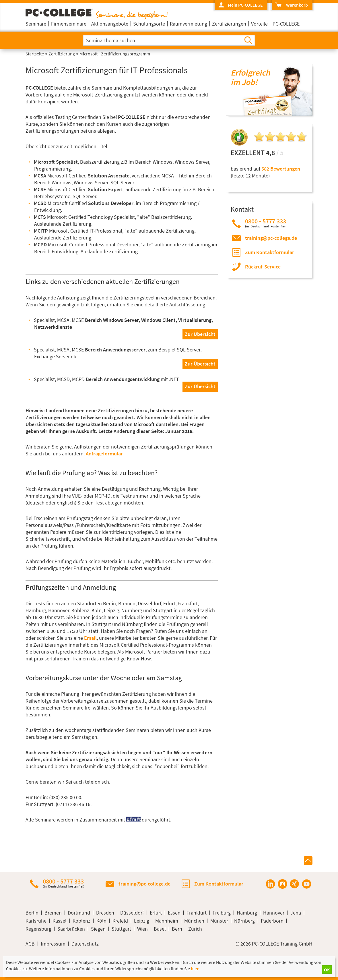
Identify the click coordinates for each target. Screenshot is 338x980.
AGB (30, 944)
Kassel (60, 921)
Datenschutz (85, 944)
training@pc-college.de (271, 238)
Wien (142, 929)
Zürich (195, 929)
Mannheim (167, 921)
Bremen (53, 913)
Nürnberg (244, 921)
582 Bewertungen (281, 169)
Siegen (98, 929)
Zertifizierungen (229, 24)
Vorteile (259, 24)
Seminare (36, 24)
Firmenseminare (69, 24)
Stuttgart (121, 929)
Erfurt (156, 913)
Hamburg (247, 913)
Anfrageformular (104, 454)
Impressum (53, 944)
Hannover (274, 913)
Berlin (32, 913)
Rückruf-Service (263, 267)
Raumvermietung (189, 24)
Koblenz (81, 921)
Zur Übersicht (200, 334)
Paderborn (272, 921)
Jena (296, 913)
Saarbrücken (71, 929)
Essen (174, 913)
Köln (101, 921)
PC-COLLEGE (286, 24)
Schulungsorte (149, 24)
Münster (219, 921)
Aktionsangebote (110, 24)
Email (90, 638)
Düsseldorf (132, 913)
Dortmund (79, 913)
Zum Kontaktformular (270, 252)
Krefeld (120, 921)
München (194, 921)
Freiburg (222, 913)
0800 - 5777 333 (266, 223)
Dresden (105, 913)
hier (195, 969)
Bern (177, 929)
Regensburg (38, 929)
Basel (160, 929)
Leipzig (142, 921)
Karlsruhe (36, 921)
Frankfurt (197, 913)
